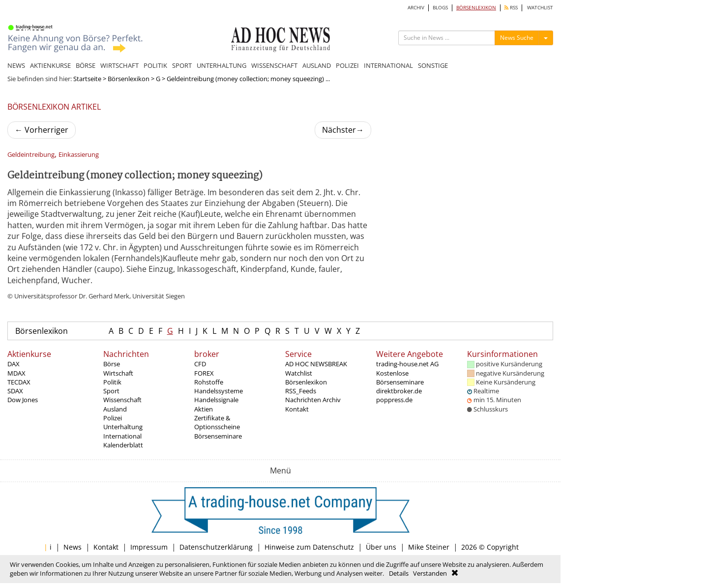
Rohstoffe (209, 382)
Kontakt (297, 409)
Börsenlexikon (129, 79)
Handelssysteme (219, 391)
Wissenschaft (122, 400)
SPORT (182, 65)
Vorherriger (42, 130)
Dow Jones (23, 400)
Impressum (149, 547)
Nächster (343, 130)
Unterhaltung (123, 427)
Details (399, 573)
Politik (112, 382)
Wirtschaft (118, 373)
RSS (511, 8)
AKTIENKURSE (50, 65)
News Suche (517, 38)
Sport (111, 391)
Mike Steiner (429, 547)
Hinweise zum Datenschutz (309, 547)
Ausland (115, 409)
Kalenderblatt (123, 445)
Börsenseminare (218, 436)
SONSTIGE (433, 65)
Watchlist (299, 373)
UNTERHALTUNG (221, 65)
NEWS (16, 65)
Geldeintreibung (31, 155)
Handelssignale (216, 400)
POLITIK (155, 65)
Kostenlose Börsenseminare (400, 378)
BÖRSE (86, 65)
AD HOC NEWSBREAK (316, 364)
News (73, 547)
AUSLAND (317, 65)
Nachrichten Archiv (313, 400)
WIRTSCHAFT (119, 65)
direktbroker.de (399, 391)
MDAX (16, 373)
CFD (200, 364)
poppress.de (394, 400)
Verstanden (430, 573)
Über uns (381, 547)
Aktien (204, 409)
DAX (14, 364)
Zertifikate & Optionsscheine (217, 422)
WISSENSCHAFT (274, 65)
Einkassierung (79, 155)
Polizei (113, 418)
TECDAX (19, 382)
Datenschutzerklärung (216, 547)
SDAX (15, 391)
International (122, 436)
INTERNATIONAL (388, 65)
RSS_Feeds (301, 391)
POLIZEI (347, 65)
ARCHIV (416, 8)
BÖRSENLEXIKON (476, 8)
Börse (112, 364)
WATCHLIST (540, 8)
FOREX (204, 373)
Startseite (87, 79)
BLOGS (440, 8)
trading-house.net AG (407, 364)
